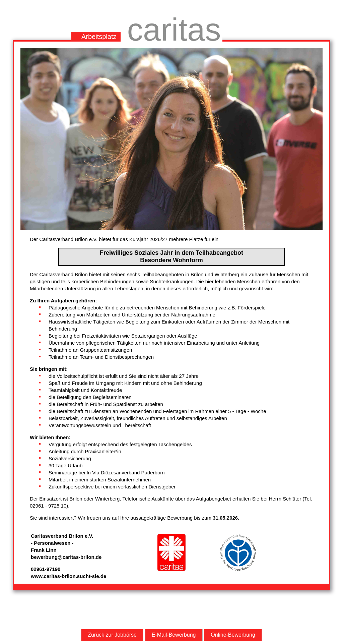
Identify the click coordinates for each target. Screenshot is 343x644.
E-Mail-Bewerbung (174, 635)
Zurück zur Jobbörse (112, 635)
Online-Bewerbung (233, 635)
